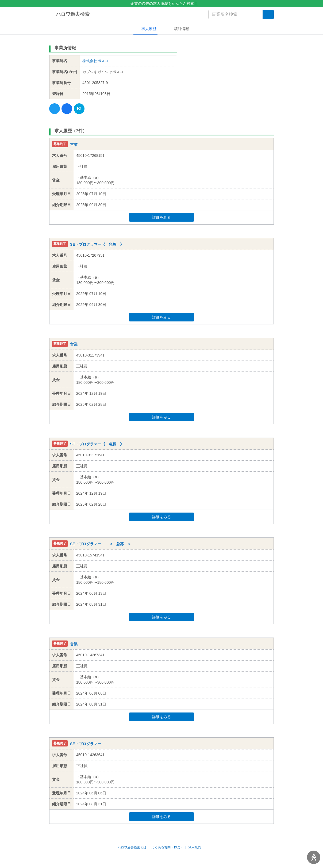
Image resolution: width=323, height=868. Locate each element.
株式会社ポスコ (95, 61)
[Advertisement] (230, 76)
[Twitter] (55, 109)
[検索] (268, 14)
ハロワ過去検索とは (132, 847)
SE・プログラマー (86, 744)
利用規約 (195, 847)
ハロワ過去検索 (69, 14)
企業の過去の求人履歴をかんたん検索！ (162, 3)
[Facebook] (67, 109)
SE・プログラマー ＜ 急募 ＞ (101, 544)
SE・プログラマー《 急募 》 (97, 244)
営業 (74, 145)
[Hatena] (79, 109)
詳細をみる (172, 217)
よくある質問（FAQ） (167, 847)
